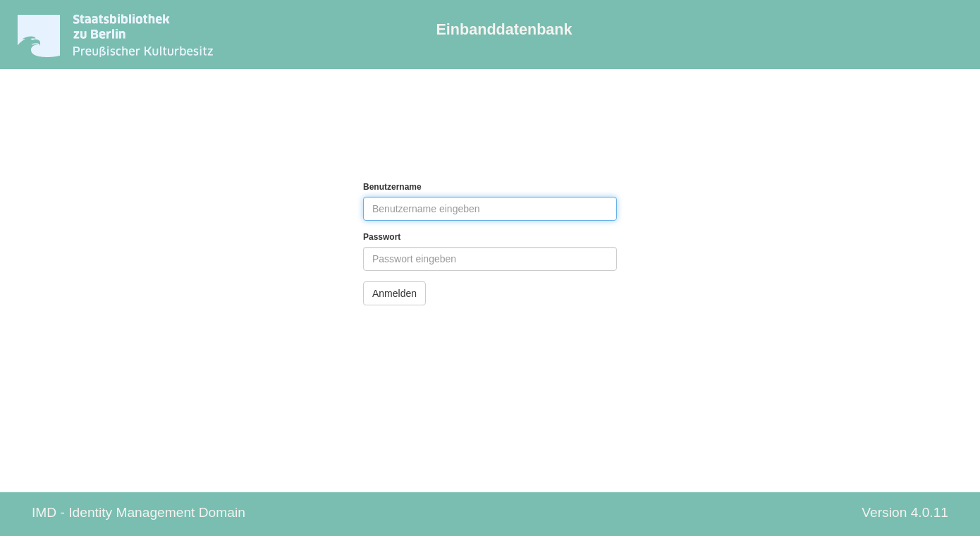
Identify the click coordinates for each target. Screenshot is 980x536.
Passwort (382, 237)
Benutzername (392, 187)
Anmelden (394, 293)
